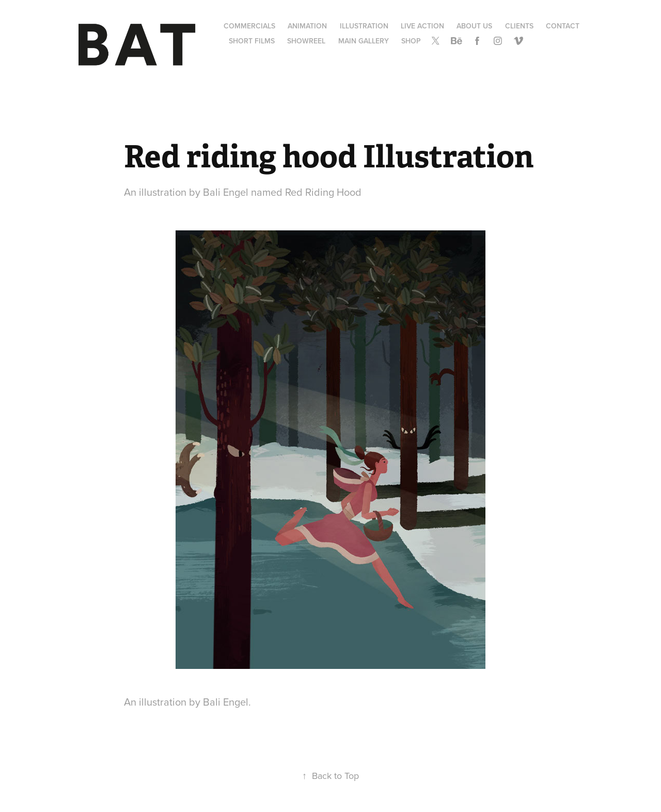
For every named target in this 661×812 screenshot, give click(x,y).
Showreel (306, 41)
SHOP (411, 41)
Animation (307, 26)
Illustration (364, 26)
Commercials (249, 26)
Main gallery (364, 41)
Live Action (422, 26)
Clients (519, 26)
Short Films (252, 41)
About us (474, 26)
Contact (563, 26)
